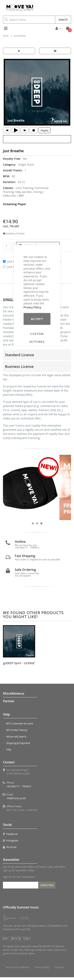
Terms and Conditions (17, 970)
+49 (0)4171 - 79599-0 (19, 789)
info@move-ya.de (16, 801)
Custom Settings (37, 334)
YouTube (10, 850)
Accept (37, 319)
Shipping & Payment (18, 746)
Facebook (10, 837)
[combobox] (29, 20)
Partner (9, 704)
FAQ (9, 752)
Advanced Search (16, 739)
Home (6, 36)
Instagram (11, 843)
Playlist (44, 130)
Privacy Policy (32, 307)
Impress (59, 970)
